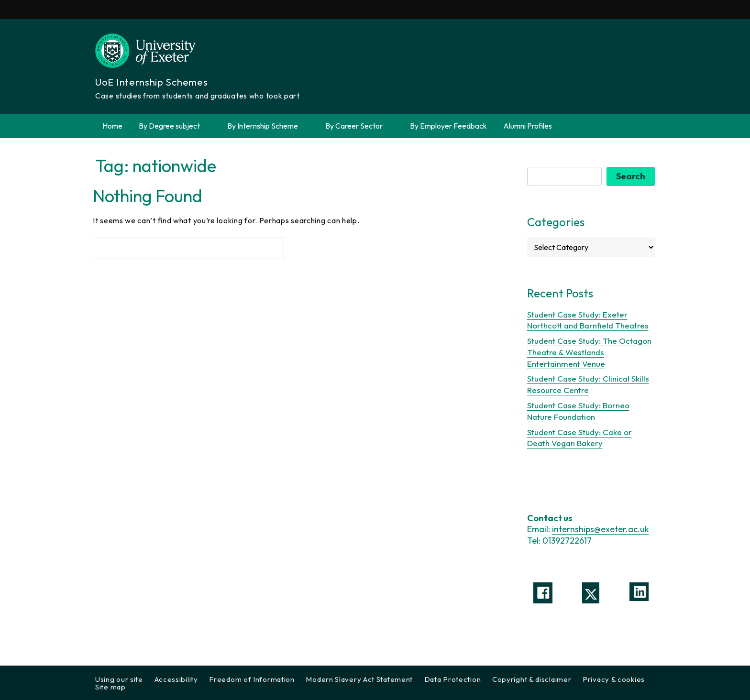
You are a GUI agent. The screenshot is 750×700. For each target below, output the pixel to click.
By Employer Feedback (448, 126)
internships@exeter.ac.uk (601, 529)
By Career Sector (359, 126)
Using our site (119, 679)
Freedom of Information (252, 679)
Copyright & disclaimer (532, 679)
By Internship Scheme (268, 126)
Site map (110, 687)
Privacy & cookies (614, 679)
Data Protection (453, 679)
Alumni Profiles (528, 126)
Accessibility (176, 679)
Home (112, 126)
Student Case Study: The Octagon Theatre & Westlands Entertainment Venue (589, 352)
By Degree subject (175, 126)
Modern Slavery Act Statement (359, 679)
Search (631, 176)
